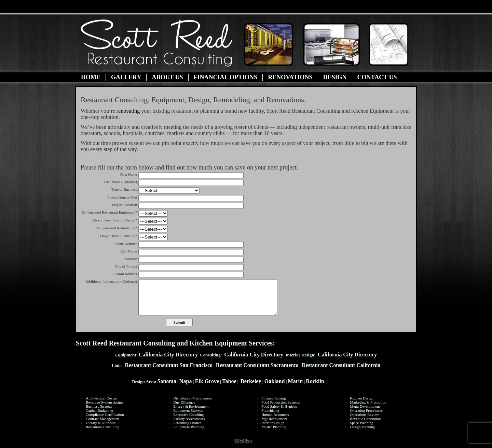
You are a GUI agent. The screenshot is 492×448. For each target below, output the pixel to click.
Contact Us (377, 77)
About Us (167, 77)
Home (91, 77)
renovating (128, 111)
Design (335, 77)
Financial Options (226, 77)
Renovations (290, 77)
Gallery (126, 77)
